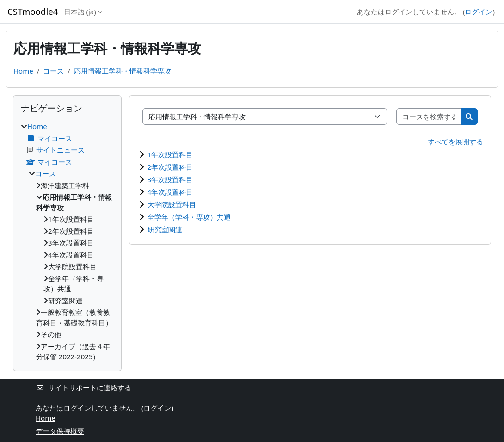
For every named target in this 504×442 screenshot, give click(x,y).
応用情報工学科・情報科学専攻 (123, 71)
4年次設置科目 (170, 192)
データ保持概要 (60, 431)
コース (53, 71)
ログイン (479, 12)
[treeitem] (67, 242)
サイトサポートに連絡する (83, 387)
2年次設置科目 (170, 167)
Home (23, 71)
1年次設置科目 (170, 154)
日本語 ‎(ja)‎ (80, 12)
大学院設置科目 (172, 204)
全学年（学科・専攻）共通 (189, 217)
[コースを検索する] (429, 117)
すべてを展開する (455, 141)
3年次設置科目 (170, 179)
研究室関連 (165, 229)
